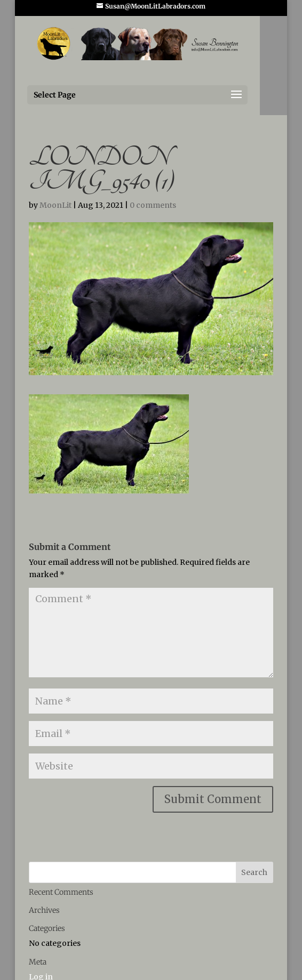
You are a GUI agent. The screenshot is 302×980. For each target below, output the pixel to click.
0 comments (153, 205)
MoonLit (55, 205)
